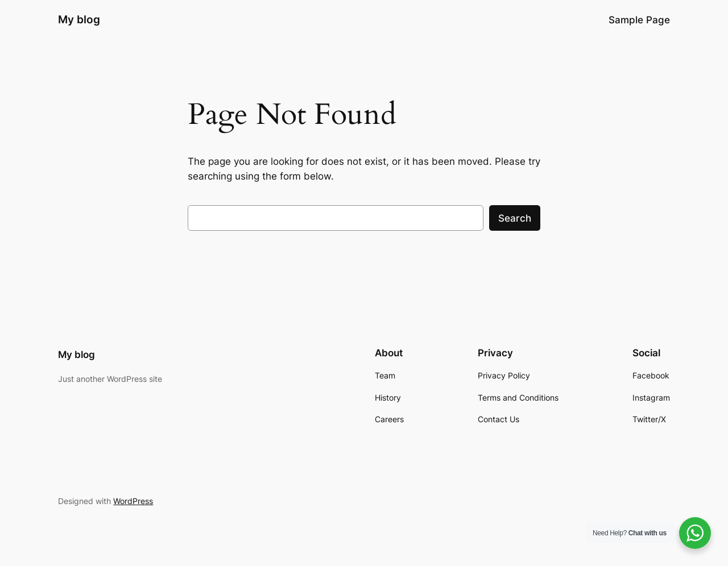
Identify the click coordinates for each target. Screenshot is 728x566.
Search (515, 218)
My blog (79, 19)
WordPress (133, 501)
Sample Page (639, 20)
